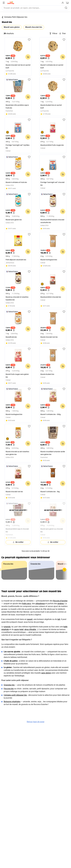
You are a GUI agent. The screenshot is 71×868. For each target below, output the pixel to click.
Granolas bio (9, 685)
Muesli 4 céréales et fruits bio (16, 182)
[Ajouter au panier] (28, 57)
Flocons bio (9, 689)
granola (7, 627)
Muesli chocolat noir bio (49, 337)
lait (59, 619)
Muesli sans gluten (12, 27)
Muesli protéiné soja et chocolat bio (17, 530)
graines (61, 604)
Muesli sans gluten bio (14, 220)
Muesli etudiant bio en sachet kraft (51, 107)
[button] (64, 570)
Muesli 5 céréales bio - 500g (51, 414)
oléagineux (40, 604)
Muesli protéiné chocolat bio (51, 297)
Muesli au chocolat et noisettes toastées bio (17, 299)
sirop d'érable (30, 629)
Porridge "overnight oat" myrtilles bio (18, 147)
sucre (17, 629)
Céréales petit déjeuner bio (15, 695)
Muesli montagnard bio (49, 260)
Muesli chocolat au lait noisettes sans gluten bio (17, 453)
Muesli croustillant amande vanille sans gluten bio (53, 453)
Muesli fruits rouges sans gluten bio (17, 376)
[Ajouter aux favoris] (29, 40)
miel (22, 629)
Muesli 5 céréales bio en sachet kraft (52, 66)
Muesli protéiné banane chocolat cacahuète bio (52, 221)
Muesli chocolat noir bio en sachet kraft (18, 66)
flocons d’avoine (60, 601)
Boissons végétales (12, 702)
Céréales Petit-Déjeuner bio (15, 17)
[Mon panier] (68, 3)
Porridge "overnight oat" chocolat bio (52, 184)
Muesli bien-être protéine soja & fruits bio (17, 107)
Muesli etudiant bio (47, 374)
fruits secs (26, 604)
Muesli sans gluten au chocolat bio (52, 530)
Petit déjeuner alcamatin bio (16, 260)
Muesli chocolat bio (34, 27)
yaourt (30, 619)
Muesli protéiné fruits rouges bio (52, 145)
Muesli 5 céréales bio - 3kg (50, 492)
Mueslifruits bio (11, 337)
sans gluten (46, 673)
